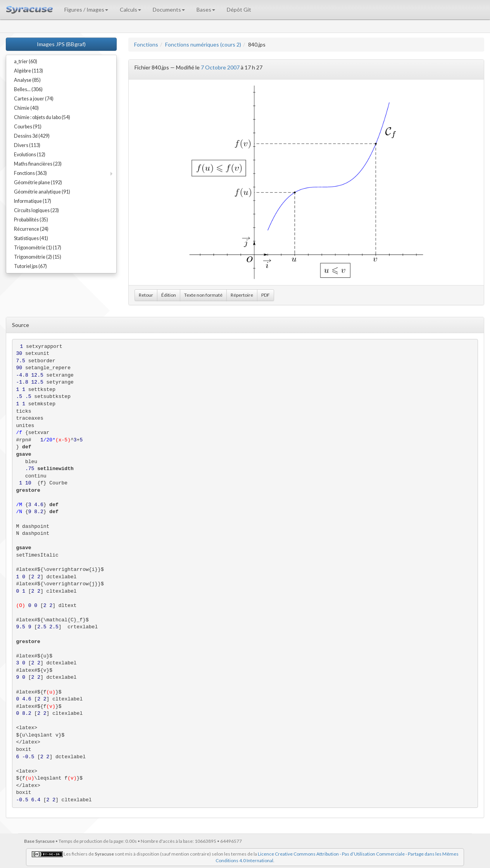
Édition (169, 295)
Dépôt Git (239, 10)
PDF (266, 295)
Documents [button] (169, 10)
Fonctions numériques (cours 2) (203, 44)
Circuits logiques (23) (36, 210)
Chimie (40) (26, 108)
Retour (146, 295)
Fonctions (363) (30, 173)
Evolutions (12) (30, 155)
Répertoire (242, 295)
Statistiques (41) (31, 238)
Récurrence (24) (31, 229)
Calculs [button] (130, 10)
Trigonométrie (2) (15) (38, 257)
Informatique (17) (33, 201)
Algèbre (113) (28, 71)
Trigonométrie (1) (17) (38, 248)
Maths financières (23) (38, 164)
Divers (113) (27, 145)
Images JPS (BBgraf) (61, 44)
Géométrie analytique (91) (42, 192)
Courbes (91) (28, 127)
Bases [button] (206, 10)
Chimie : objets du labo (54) (42, 117)
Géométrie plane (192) (38, 182)
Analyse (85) (27, 80)
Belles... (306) (28, 89)
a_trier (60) (26, 61)
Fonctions (146, 44)
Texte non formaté (203, 295)
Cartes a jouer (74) (34, 99)
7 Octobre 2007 (220, 67)
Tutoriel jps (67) (30, 266)
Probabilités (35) (31, 220)
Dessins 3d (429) (32, 136)
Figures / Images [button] (86, 10)
